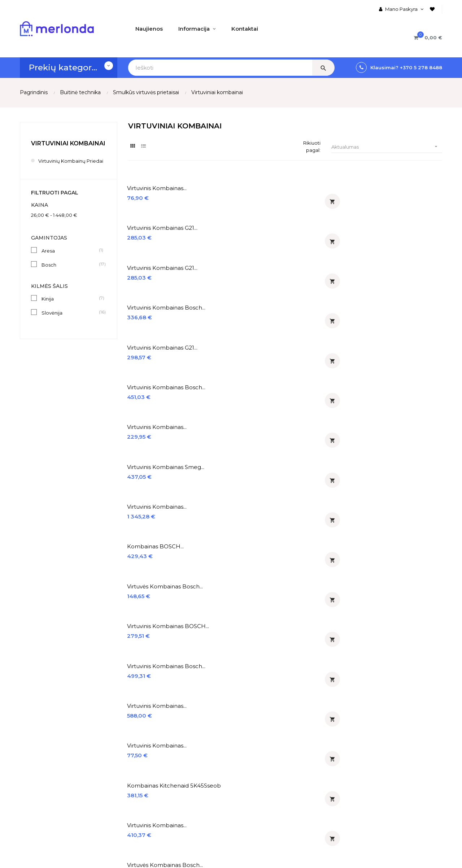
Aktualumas (387, 147)
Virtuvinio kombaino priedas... (237, 522)
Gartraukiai (250, 765)
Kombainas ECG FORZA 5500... (404, 475)
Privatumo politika (43, 790)
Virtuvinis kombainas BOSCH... (400, 287)
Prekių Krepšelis (112, 790)
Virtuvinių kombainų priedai (64, 165)
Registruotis (107, 777)
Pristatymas (35, 753)
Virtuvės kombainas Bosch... (317, 287)
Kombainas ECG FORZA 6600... (161, 522)
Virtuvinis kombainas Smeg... (400, 240)
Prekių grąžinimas (42, 777)
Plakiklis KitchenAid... (400, 518)
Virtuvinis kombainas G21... (245, 189)
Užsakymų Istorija (114, 753)
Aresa (70, 258)
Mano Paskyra (110, 741)
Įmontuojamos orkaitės (265, 741)
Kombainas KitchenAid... (323, 471)
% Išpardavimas (184, 765)
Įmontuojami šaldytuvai (266, 777)
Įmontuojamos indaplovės (269, 790)
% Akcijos (176, 753)
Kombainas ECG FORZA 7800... (323, 381)
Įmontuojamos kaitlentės (268, 753)
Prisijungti (104, 765)
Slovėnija (70, 320)
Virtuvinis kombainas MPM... (319, 522)
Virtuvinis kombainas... (158, 189)
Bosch (70, 272)
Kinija (70, 306)
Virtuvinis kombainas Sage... (156, 475)
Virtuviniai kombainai (68, 143)
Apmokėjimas (37, 765)
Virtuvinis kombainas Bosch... (400, 193)
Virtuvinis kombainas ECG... (319, 428)
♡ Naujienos (180, 741)
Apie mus (32, 741)
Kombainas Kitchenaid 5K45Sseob (403, 334)
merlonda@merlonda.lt (374, 786)
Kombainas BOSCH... (238, 283)
